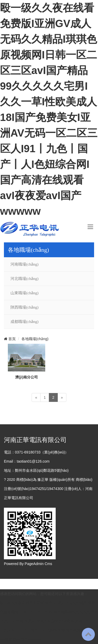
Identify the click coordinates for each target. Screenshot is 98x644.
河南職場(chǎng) (24, 264)
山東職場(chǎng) (24, 293)
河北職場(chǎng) (24, 279)
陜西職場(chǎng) (24, 307)
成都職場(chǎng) (24, 322)
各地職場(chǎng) (35, 339)
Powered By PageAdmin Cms (28, 564)
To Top (88, 634)
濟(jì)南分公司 (27, 377)
